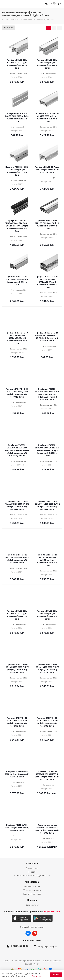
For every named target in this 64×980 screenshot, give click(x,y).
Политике (36, 976)
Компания (32, 863)
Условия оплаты (32, 886)
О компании (32, 868)
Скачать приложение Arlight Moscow (32, 875)
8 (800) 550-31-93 (20, 946)
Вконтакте (28, 933)
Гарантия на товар (32, 894)
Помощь (32, 900)
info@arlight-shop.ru (48, 947)
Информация (32, 882)
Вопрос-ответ (32, 905)
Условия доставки (32, 890)
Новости (32, 872)
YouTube (35, 933)
